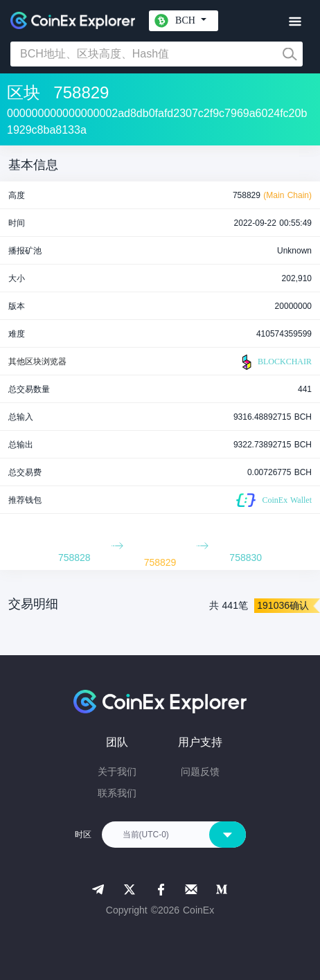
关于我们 (117, 772)
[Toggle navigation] (295, 22)
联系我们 (117, 793)
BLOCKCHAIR (275, 362)
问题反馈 (200, 772)
